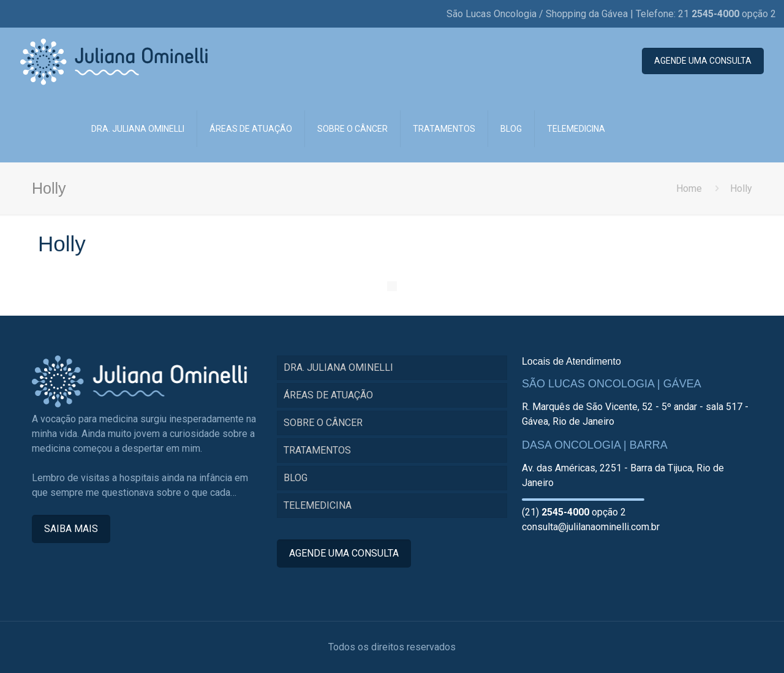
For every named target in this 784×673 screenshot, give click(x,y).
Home (689, 188)
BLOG (296, 478)
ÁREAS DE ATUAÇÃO (328, 395)
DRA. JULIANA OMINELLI (338, 367)
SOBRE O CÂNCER (323, 423)
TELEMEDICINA (318, 505)
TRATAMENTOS (317, 450)
